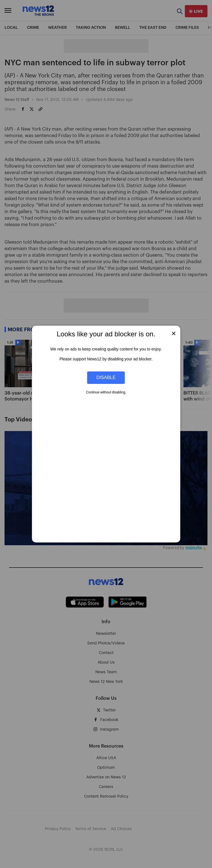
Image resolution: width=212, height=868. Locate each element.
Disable (106, 378)
